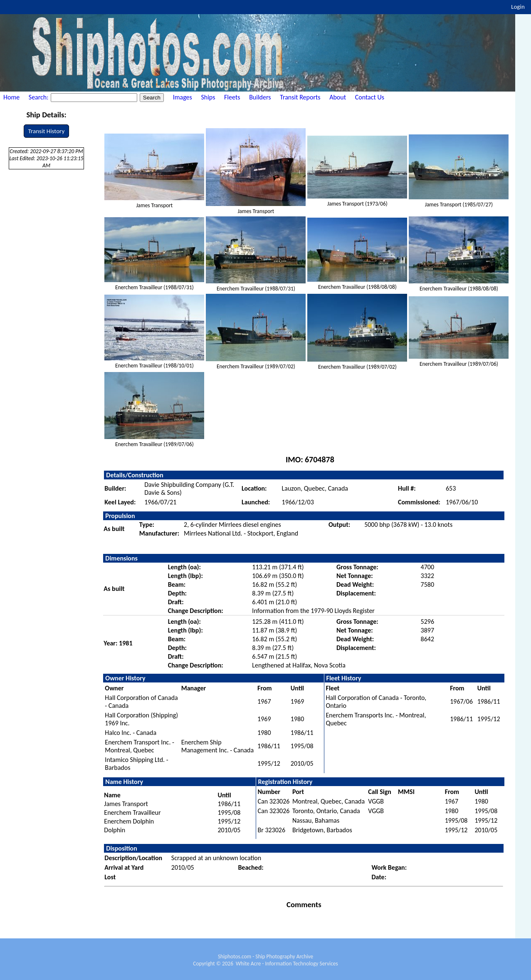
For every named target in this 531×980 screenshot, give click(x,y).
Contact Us (370, 97)
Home (11, 97)
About (338, 97)
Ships (208, 97)
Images (183, 97)
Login (518, 7)
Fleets (232, 97)
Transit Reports (300, 97)
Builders (260, 97)
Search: (39, 97)
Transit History (46, 131)
